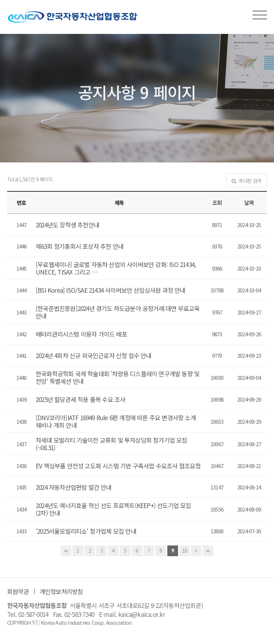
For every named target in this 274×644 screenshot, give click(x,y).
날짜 (249, 203)
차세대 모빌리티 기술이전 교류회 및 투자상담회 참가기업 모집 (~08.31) (111, 444)
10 (184, 550)
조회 (217, 203)
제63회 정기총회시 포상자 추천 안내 (80, 246)
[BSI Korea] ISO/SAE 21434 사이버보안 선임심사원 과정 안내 (111, 290)
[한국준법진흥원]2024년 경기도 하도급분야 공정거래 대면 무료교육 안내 (118, 312)
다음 (196, 551)
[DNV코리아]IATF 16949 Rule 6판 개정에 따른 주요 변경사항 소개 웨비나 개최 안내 (116, 421)
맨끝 (208, 551)
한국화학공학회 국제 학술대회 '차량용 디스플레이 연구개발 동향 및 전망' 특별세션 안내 (118, 377)
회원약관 (18, 591)
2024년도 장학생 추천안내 (67, 225)
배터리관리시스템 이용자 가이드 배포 (81, 334)
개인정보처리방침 (61, 591)
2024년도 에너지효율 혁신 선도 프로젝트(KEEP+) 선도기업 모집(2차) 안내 (113, 509)
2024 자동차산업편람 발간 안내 (74, 487)
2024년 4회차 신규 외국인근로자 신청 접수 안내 (94, 355)
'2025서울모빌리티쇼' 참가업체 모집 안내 (86, 531)
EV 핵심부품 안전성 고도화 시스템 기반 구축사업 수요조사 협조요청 (118, 466)
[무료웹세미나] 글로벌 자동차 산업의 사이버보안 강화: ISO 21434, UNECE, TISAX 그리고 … (116, 268)
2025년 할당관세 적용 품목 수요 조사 (80, 399)
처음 (66, 551)
